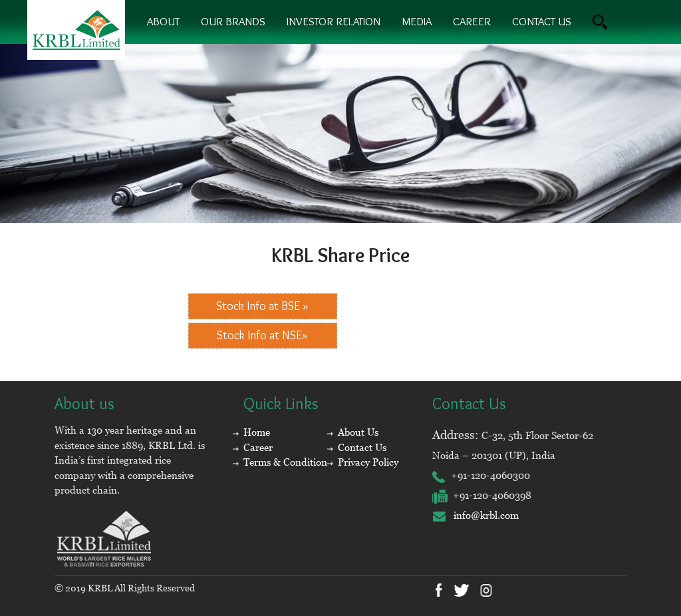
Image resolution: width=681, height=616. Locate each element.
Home (257, 432)
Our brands (233, 21)
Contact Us (362, 447)
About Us (358, 432)
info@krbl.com (476, 515)
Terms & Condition (285, 462)
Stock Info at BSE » (262, 306)
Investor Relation (334, 21)
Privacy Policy (368, 462)
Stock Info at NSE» (262, 335)
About (163, 21)
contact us (542, 21)
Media (417, 21)
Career (472, 21)
